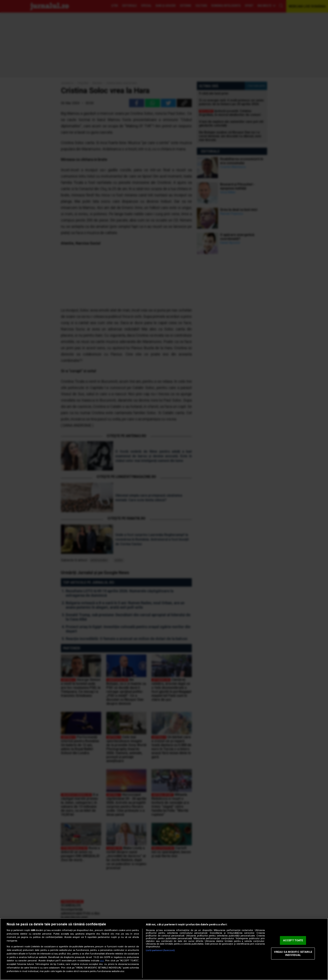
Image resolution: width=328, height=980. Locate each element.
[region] (164, 949)
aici (102, 961)
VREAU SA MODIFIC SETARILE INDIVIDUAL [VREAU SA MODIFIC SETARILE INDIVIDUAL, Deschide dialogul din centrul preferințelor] (293, 954)
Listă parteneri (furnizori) (160, 950)
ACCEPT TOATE (293, 940)
